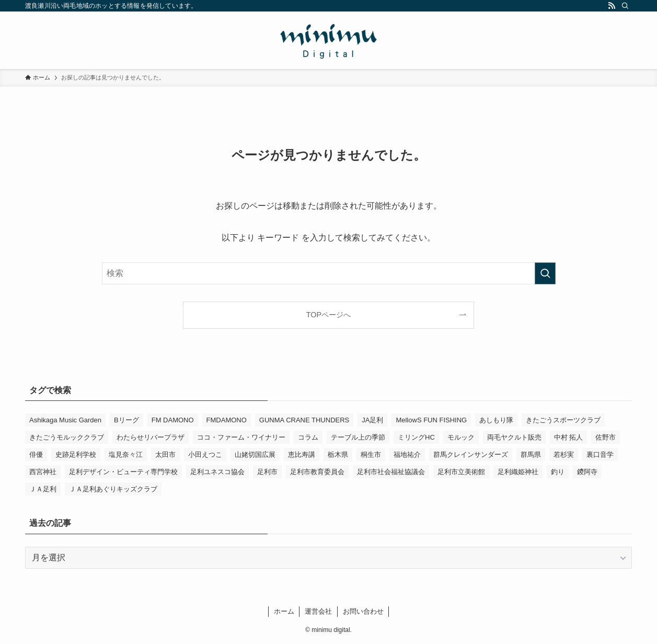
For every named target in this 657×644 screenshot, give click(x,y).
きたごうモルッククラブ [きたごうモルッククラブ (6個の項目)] (67, 437)
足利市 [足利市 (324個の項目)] (267, 472)
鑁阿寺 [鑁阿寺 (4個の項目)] (587, 472)
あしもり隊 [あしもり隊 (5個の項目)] (496, 420)
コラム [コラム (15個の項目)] (308, 437)
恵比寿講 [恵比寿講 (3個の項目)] (302, 455)
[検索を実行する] (545, 273)
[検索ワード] (329, 273)
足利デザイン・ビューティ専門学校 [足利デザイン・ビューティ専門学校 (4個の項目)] (123, 472)
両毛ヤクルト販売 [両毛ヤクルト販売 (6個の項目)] (514, 437)
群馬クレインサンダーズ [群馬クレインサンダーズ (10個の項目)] (471, 455)
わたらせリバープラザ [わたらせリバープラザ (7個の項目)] (151, 437)
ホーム (284, 611)
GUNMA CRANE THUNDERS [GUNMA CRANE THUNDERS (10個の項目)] (304, 420)
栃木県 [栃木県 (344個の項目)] (338, 455)
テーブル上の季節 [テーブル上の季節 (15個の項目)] (358, 437)
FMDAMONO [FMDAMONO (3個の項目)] (227, 420)
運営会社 (318, 611)
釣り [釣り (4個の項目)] (558, 472)
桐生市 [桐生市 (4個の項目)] (371, 455)
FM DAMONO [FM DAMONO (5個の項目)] (173, 420)
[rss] (612, 6)
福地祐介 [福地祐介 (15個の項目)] (407, 455)
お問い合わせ (363, 611)
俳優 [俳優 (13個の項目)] (36, 455)
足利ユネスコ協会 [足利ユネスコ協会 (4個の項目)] (217, 472)
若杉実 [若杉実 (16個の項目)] (564, 455)
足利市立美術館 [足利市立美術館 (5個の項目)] (461, 472)
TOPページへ (328, 315)
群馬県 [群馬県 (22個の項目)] (531, 455)
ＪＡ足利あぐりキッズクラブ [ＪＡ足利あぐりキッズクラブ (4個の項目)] (113, 489)
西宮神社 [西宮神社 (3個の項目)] (43, 472)
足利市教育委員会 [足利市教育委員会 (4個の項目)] (317, 472)
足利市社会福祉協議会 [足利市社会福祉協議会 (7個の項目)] (391, 472)
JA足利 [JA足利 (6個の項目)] (372, 420)
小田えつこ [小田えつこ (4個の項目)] (205, 455)
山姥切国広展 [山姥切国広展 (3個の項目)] (255, 455)
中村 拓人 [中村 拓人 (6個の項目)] (569, 437)
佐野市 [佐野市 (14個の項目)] (606, 437)
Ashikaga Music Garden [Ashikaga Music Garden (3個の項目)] (65, 420)
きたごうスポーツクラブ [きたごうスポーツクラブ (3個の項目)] (563, 420)
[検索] (625, 6)
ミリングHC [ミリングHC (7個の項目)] (416, 437)
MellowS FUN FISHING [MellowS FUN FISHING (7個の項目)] (431, 420)
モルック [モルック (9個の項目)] (461, 437)
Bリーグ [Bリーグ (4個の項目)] (126, 420)
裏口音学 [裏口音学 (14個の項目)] (600, 455)
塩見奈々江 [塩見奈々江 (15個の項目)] (126, 455)
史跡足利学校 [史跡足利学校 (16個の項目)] (76, 455)
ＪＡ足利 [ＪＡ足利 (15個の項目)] (43, 489)
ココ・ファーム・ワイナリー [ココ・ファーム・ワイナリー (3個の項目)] (241, 437)
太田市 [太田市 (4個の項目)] (165, 455)
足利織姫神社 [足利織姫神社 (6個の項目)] (518, 472)
